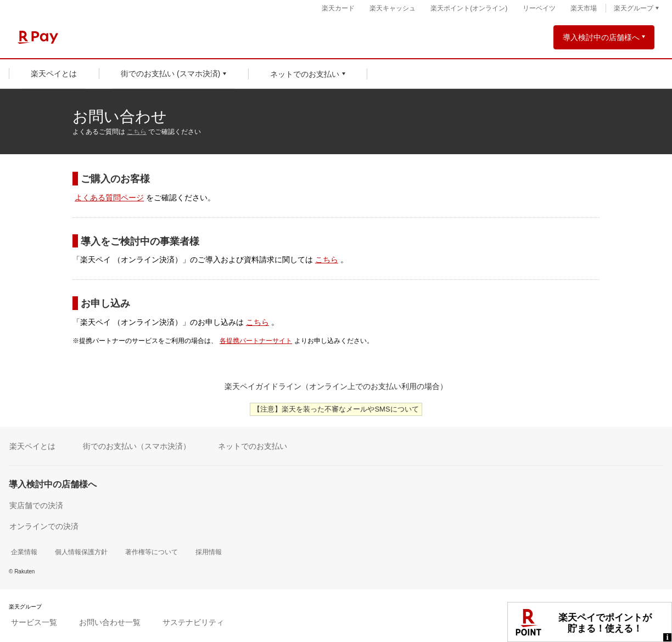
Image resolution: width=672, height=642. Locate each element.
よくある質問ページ (109, 198)
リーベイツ (539, 8)
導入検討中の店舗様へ (601, 37)
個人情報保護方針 (81, 552)
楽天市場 (584, 8)
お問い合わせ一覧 (110, 622)
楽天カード (338, 8)
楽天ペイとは (54, 74)
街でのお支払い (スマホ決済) (170, 74)
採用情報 (209, 552)
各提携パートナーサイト (256, 341)
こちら (137, 132)
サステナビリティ (193, 622)
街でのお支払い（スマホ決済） (137, 446)
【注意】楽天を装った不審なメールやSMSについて (336, 409)
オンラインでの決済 (44, 526)
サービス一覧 (34, 622)
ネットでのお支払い (305, 74)
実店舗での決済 (36, 505)
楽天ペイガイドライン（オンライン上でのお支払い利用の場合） (336, 386)
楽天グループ (634, 8)
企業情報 (24, 552)
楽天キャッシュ (393, 8)
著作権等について (152, 552)
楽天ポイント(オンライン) (469, 8)
